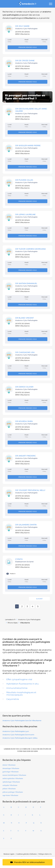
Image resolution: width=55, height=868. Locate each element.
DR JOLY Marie (22, 26)
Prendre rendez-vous (28, 47)
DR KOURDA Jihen (24, 421)
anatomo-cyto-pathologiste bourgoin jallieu (20, 738)
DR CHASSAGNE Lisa (25, 352)
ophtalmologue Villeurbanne (11, 782)
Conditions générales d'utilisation (26, 854)
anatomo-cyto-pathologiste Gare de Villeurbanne (22, 721)
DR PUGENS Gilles (24, 180)
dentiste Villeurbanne (9, 765)
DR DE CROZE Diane (25, 61)
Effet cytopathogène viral (19, 679)
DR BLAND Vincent (25, 318)
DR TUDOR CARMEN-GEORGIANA (30, 249)
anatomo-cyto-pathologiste (29, 620)
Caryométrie (13, 699)
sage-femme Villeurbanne (10, 795)
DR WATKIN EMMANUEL (26, 283)
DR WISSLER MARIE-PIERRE (28, 146)
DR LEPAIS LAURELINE (25, 214)
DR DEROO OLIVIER (24, 387)
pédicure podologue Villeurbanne (13, 792)
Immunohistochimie (17, 688)
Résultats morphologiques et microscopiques (21, 694)
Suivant (39, 599)
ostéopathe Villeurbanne (10, 785)
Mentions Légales (9, 854)
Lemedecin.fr (10, 620)
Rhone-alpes (13, 623)
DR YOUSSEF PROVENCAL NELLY (30, 490)
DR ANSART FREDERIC (26, 456)
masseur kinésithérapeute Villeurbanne (14, 775)
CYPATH (19, 559)
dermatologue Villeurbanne (11, 768)
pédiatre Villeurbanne (9, 789)
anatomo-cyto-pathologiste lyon (16, 731)
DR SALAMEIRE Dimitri (26, 525)
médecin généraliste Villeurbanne (13, 778)
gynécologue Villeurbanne (11, 772)
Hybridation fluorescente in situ (23, 684)
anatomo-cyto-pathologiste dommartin (18, 735)
